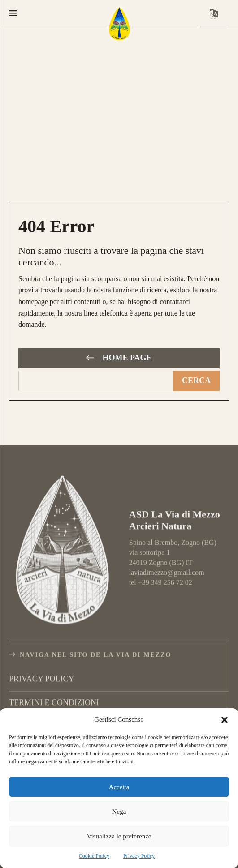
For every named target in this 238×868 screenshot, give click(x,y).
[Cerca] (196, 381)
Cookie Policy (94, 856)
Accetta (119, 787)
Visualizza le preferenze (119, 836)
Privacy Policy (139, 856)
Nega (119, 812)
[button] (225, 720)
